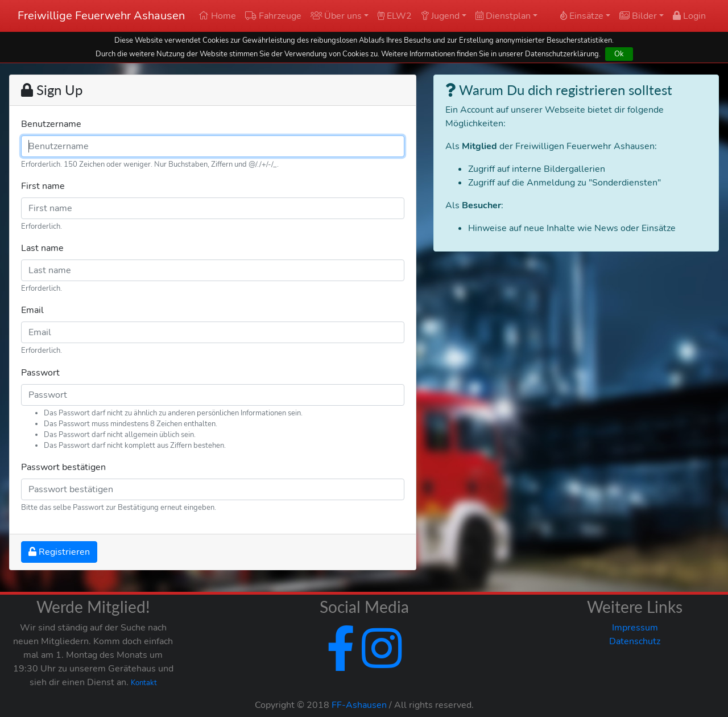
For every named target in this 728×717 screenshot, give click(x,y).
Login (689, 16)
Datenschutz (635, 641)
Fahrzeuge (273, 16)
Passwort (40, 373)
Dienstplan (503, 16)
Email (32, 310)
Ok (619, 54)
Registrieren (59, 552)
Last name (42, 248)
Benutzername (51, 124)
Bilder (638, 16)
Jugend (440, 16)
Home (217, 16)
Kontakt (144, 683)
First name (43, 186)
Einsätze (582, 16)
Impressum (635, 628)
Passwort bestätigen (63, 467)
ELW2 (395, 16)
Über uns (336, 16)
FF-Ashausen (359, 705)
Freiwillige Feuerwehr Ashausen (101, 16)
